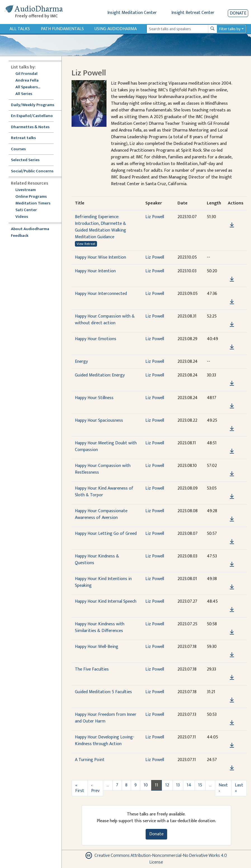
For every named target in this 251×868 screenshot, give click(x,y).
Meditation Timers (33, 203)
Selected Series (29, 160)
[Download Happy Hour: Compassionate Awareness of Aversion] (232, 519)
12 (167, 785)
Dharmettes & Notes (30, 127)
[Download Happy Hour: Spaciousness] (232, 429)
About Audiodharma (30, 229)
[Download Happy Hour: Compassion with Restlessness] (232, 474)
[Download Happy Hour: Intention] (232, 279)
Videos (25, 217)
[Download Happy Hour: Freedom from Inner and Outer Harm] (232, 723)
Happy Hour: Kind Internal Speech (106, 601)
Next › (223, 788)
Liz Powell (155, 217)
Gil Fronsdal (26, 74)
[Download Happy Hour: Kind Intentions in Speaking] (232, 587)
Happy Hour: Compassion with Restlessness (103, 469)
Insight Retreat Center (193, 13)
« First (80, 788)
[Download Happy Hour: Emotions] (232, 347)
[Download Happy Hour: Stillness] (232, 406)
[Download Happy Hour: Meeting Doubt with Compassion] (232, 451)
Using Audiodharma (116, 29)
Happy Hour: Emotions (96, 339)
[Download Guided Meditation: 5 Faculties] (232, 700)
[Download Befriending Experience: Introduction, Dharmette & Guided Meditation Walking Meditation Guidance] (232, 225)
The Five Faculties (92, 669)
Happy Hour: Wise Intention (100, 257)
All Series (24, 94)
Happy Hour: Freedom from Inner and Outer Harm (106, 718)
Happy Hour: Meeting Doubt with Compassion (106, 446)
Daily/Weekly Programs (35, 105)
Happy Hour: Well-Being (97, 647)
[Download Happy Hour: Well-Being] (232, 655)
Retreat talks (23, 138)
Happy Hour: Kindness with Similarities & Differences (100, 627)
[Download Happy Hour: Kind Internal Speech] (232, 610)
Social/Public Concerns (32, 171)
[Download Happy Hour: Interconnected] (232, 302)
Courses (18, 149)
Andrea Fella (27, 81)
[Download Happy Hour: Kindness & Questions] (232, 564)
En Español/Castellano (32, 116)
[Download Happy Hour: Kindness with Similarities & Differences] (232, 632)
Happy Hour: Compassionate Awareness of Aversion (101, 514)
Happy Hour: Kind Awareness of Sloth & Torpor (104, 492)
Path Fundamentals (62, 29)
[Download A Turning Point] (232, 768)
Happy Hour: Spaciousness (99, 420)
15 (200, 785)
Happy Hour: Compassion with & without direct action (105, 320)
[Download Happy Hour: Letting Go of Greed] (232, 542)
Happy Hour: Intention (95, 271)
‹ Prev (95, 788)
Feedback (20, 236)
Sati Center (26, 210)
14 (189, 785)
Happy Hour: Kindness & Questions (97, 560)
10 (146, 785)
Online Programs (31, 197)
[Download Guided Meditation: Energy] (232, 383)
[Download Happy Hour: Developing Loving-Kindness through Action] (232, 745)
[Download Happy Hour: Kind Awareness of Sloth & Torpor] (232, 497)
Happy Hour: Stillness (94, 398)
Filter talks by (230, 29)
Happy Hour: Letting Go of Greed (106, 534)
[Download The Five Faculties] (232, 678)
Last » (239, 788)
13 (178, 785)
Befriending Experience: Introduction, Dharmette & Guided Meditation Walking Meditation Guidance (100, 227)
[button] (232, 217)
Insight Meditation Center (132, 13)
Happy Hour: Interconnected (101, 294)
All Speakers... (28, 87)
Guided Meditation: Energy (100, 375)
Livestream (26, 190)
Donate (238, 13)
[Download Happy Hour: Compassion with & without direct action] (232, 325)
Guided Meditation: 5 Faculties (103, 692)
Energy (81, 362)
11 (157, 785)
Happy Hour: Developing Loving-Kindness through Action (105, 741)
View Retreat (86, 244)
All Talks (20, 29)
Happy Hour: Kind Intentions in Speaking (103, 582)
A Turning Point (90, 760)
